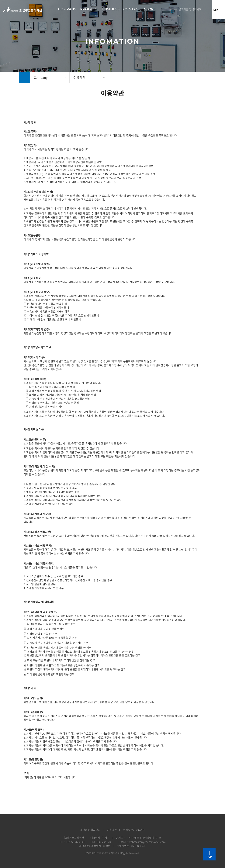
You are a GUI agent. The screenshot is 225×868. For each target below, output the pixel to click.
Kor (216, 10)
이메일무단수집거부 (134, 830)
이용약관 (79, 77)
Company (67, 9)
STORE (150, 9)
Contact (132, 9)
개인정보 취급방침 (90, 830)
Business (111, 9)
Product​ (89, 9)
